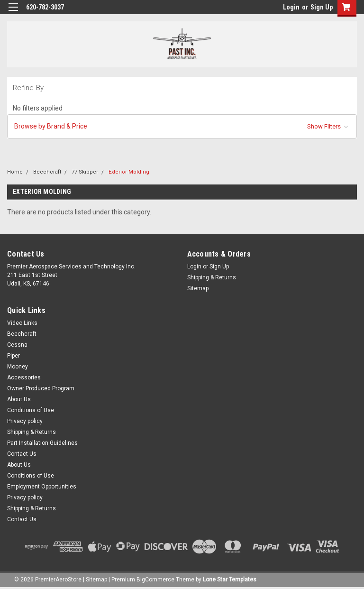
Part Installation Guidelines (42, 443)
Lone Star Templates (230, 580)
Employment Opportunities (42, 487)
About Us (19, 399)
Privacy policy (25, 421)
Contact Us (22, 454)
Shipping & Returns (212, 277)
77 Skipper (85, 172)
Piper (14, 356)
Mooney (18, 367)
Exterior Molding (129, 172)
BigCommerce (155, 580)
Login (291, 7)
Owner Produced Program (41, 388)
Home (15, 172)
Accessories (24, 377)
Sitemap (198, 288)
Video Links (22, 323)
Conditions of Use (31, 410)
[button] (182, 126)
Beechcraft (47, 172)
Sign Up (322, 7)
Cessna (17, 345)
